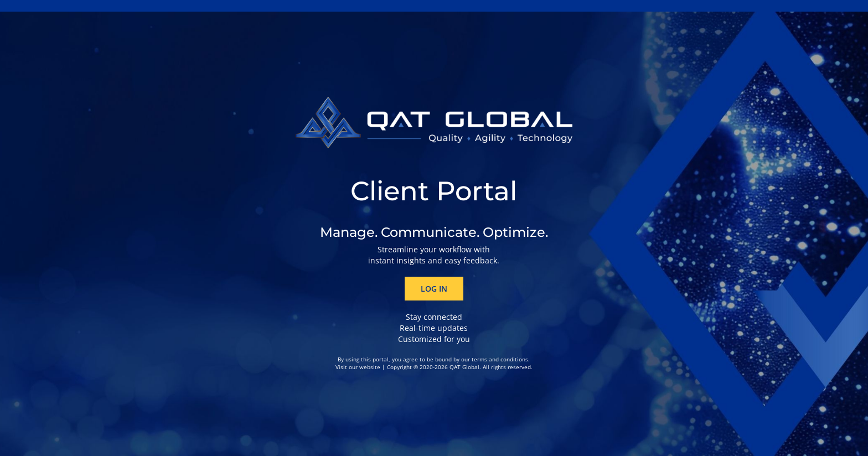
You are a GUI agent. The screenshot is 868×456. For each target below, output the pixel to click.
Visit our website (358, 367)
